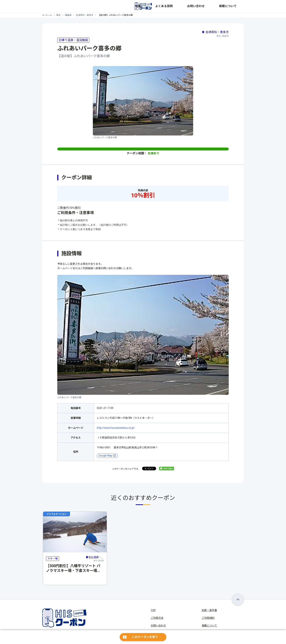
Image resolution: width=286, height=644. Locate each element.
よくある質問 (197, 6)
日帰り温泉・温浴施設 (73, 40)
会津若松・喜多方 (85, 15)
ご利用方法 (157, 618)
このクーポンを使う (145, 637)
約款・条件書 (209, 610)
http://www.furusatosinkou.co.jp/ (116, 428)
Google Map (106, 456)
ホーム (49, 15)
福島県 (68, 15)
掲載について (236, 6)
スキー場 (53, 559)
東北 (58, 15)
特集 (182, 6)
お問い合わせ (216, 6)
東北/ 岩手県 (95, 558)
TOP (153, 610)
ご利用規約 (208, 618)
